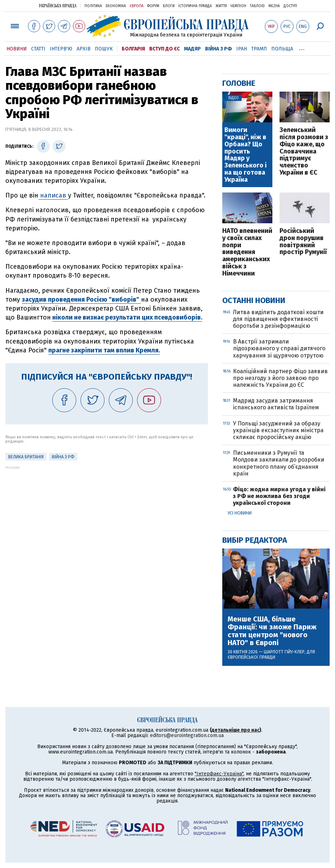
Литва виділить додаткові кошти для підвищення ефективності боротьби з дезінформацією (278, 319)
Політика (93, 6)
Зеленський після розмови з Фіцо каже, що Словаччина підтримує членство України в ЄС (304, 152)
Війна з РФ (219, 49)
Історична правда (195, 6)
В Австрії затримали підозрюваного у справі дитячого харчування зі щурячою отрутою (279, 348)
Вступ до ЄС (164, 49)
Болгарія (133, 49)
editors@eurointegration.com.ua (187, 735)
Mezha (274, 6)
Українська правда (58, 6)
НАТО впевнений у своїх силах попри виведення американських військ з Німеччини (247, 252)
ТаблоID (257, 6)
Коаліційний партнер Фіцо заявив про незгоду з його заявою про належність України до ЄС (280, 378)
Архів (84, 49)
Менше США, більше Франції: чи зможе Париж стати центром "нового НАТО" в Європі (272, 631)
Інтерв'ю (61, 49)
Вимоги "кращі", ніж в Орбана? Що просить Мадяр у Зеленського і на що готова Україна (246, 155)
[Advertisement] (107, 520)
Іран (242, 49)
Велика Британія (26, 457)
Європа (137, 6)
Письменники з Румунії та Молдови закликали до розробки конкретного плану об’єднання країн (279, 463)
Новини (17, 49)
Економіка (116, 6)
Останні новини (254, 300)
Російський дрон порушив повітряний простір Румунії (303, 242)
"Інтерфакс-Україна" (219, 774)
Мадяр (192, 49)
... (302, 48)
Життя (221, 6)
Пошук (104, 49)
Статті (38, 49)
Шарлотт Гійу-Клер (284, 652)
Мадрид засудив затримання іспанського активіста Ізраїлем (276, 404)
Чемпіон (238, 6)
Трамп (259, 49)
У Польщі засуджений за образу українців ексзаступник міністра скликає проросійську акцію (278, 430)
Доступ (290, 6)
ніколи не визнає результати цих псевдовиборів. (127, 317)
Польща (282, 49)
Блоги (169, 6)
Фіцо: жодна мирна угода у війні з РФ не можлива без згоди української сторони (279, 496)
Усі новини (240, 513)
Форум (153, 6)
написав (53, 195)
